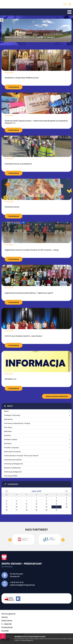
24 (56, 507)
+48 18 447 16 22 (70, 4)
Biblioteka (8, 431)
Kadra (6, 411)
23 (46, 507)
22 (36, 507)
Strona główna (8, 614)
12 (7, 504)
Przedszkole (7, 627)
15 (36, 504)
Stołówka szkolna (11, 440)
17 (56, 504)
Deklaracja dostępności (13, 472)
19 (7, 507)
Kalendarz (8, 444)
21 (27, 507)
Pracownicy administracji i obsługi (17, 423)
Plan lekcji (8, 427)
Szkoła (5, 617)
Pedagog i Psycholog (12, 415)
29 (36, 510)
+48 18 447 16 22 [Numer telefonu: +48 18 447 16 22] (17, 582)
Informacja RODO (11, 476)
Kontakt (5, 631)
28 (27, 510)
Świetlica (8, 435)
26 (7, 510)
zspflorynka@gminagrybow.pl (65, 4)
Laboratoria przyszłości (13, 460)
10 (56, 501)
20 (17, 507)
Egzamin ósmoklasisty (12, 468)
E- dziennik (7, 624)
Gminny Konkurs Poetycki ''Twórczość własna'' (21, 456)
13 (17, 504)
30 (46, 510)
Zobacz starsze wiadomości (57, 396)
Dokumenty (7, 621)
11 (66, 501)
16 (46, 504)
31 (56, 510)
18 (66, 504)
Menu (10, 406)
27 (17, 510)
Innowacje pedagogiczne (14, 464)
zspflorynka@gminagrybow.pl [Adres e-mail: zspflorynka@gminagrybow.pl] (22, 585)
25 (66, 507)
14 (27, 504)
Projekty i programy (11, 448)
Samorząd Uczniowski (12, 452)
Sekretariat (8, 419)
